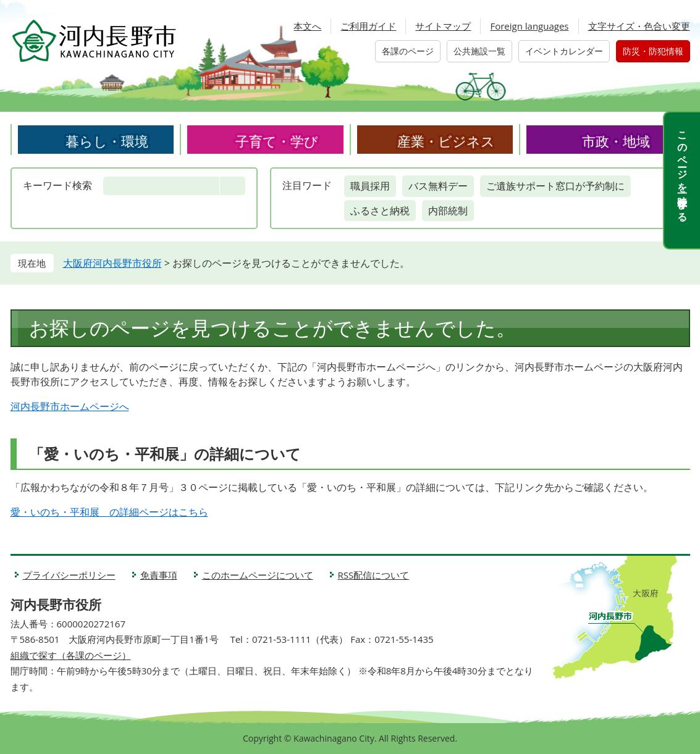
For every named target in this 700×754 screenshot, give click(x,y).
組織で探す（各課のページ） (71, 655)
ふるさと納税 (380, 211)
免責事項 (159, 575)
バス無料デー (438, 186)
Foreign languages (529, 26)
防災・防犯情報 (653, 51)
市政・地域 (616, 141)
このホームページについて (258, 575)
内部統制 (448, 211)
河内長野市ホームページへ (70, 406)
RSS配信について (374, 575)
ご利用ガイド (368, 26)
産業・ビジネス (446, 141)
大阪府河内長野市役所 (112, 263)
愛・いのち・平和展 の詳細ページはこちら (109, 512)
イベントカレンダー (564, 51)
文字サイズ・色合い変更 (639, 26)
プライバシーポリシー (69, 575)
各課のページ (408, 51)
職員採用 (370, 186)
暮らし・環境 (107, 141)
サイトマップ (443, 26)
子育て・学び (277, 141)
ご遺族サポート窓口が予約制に (555, 186)
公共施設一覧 (479, 51)
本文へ (307, 26)
